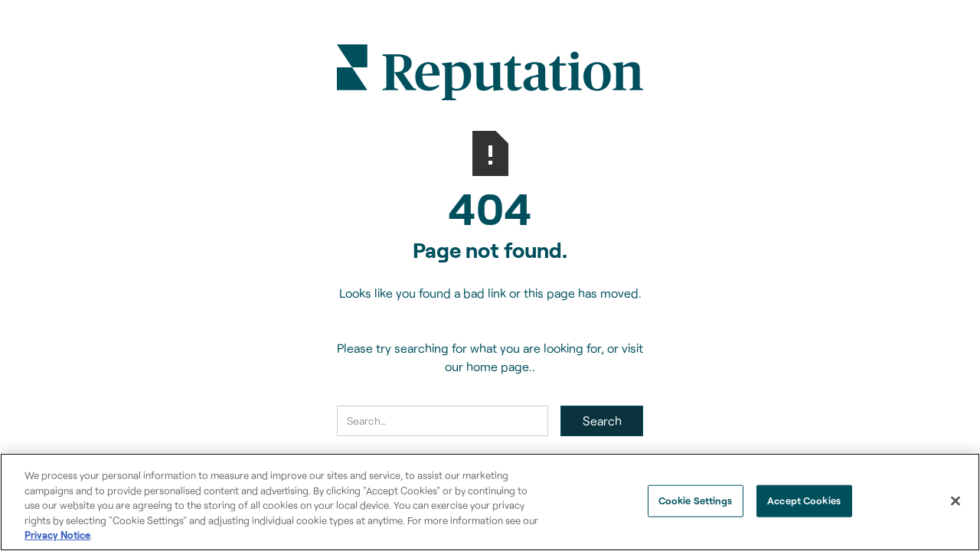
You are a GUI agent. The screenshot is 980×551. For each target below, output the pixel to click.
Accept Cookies (804, 500)
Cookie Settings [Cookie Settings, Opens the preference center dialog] (696, 500)
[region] (490, 502)
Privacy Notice (57, 535)
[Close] (955, 501)
